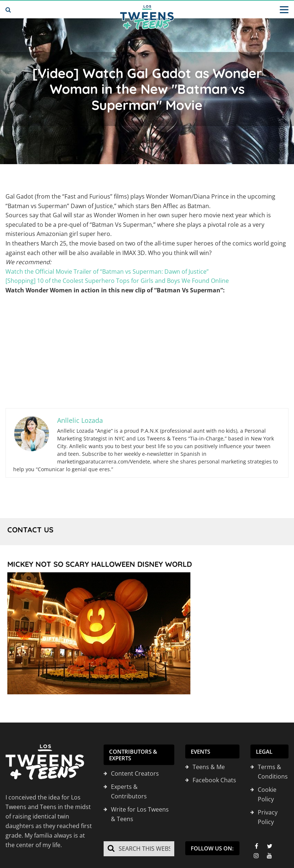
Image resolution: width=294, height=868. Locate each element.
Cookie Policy (267, 794)
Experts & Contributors (129, 791)
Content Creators (135, 773)
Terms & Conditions (273, 772)
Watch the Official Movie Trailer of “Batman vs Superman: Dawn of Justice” (107, 272)
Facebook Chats (214, 780)
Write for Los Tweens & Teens (140, 814)
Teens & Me (209, 767)
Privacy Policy (268, 817)
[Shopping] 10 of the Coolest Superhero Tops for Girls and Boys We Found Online (117, 281)
